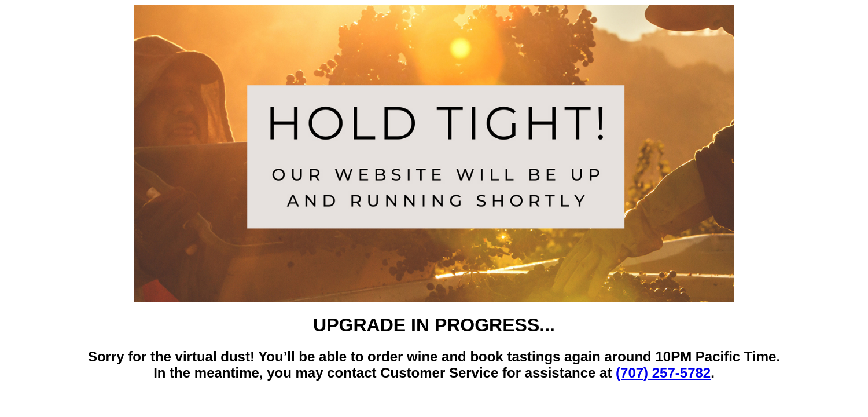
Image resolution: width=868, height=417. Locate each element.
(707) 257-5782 (663, 373)
